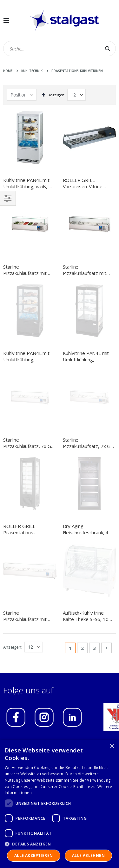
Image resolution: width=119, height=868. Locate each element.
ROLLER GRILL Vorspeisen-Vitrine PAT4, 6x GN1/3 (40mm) (83, 183)
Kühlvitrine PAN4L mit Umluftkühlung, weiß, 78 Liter (29, 183)
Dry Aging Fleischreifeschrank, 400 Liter (88, 389)
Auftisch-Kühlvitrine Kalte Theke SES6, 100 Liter (87, 429)
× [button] (112, 747)
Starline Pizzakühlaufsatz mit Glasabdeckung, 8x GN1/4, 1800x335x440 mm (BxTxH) (28, 429)
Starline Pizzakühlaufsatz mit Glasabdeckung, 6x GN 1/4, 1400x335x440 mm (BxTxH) (87, 270)
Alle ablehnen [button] (88, 855)
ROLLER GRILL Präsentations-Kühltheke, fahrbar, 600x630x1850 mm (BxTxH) (24, 389)
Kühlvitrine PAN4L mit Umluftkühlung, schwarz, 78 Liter (26, 310)
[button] (60, 844)
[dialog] (60, 804)
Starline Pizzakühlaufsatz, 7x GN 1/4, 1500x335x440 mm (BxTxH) (29, 349)
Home (8, 71)
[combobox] (60, 49)
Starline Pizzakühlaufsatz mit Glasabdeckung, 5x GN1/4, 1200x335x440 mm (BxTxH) (28, 270)
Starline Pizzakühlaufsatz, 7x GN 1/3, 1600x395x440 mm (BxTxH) (89, 349)
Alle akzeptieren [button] (33, 855)
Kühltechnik (32, 71)
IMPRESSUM (22, 556)
